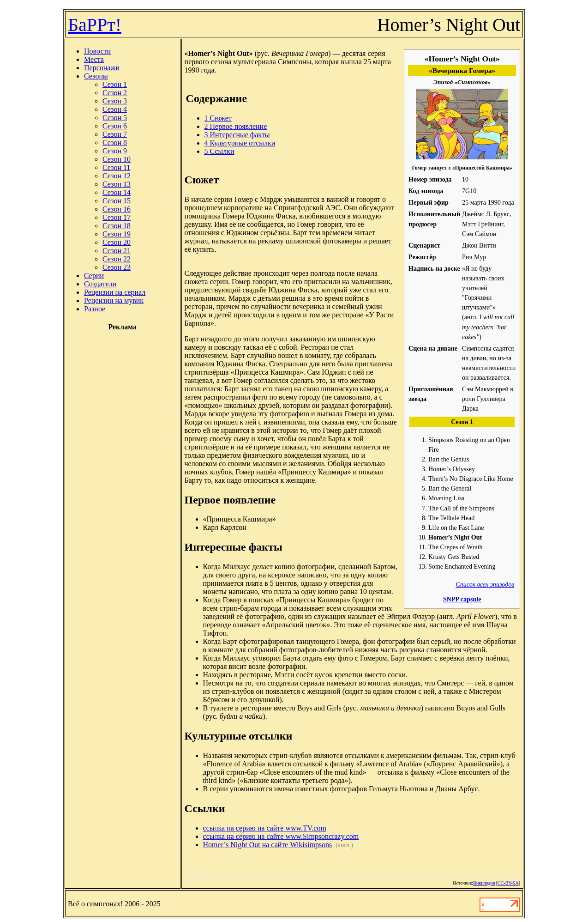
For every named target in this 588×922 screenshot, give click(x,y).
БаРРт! (95, 25)
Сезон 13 (117, 184)
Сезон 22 (117, 259)
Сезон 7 (115, 134)
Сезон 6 (115, 126)
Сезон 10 (117, 159)
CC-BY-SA (508, 883)
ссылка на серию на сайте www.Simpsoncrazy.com (281, 836)
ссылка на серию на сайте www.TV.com (265, 828)
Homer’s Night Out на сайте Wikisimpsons (268, 845)
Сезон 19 (117, 234)
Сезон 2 (115, 93)
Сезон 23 (117, 267)
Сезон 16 (117, 209)
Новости (97, 51)
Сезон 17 (117, 217)
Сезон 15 (117, 201)
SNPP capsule (462, 599)
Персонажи (102, 68)
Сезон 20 (117, 242)
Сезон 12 (117, 176)
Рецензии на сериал (115, 292)
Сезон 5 (115, 118)
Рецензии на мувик (114, 300)
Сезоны (96, 76)
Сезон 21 (117, 251)
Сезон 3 (115, 101)
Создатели (100, 284)
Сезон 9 (115, 151)
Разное (95, 309)
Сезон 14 (117, 192)
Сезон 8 (115, 143)
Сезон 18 (117, 226)
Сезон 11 (116, 167)
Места (94, 59)
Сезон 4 (115, 109)
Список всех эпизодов (485, 584)
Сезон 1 (115, 84)
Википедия (484, 883)
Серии (94, 276)
